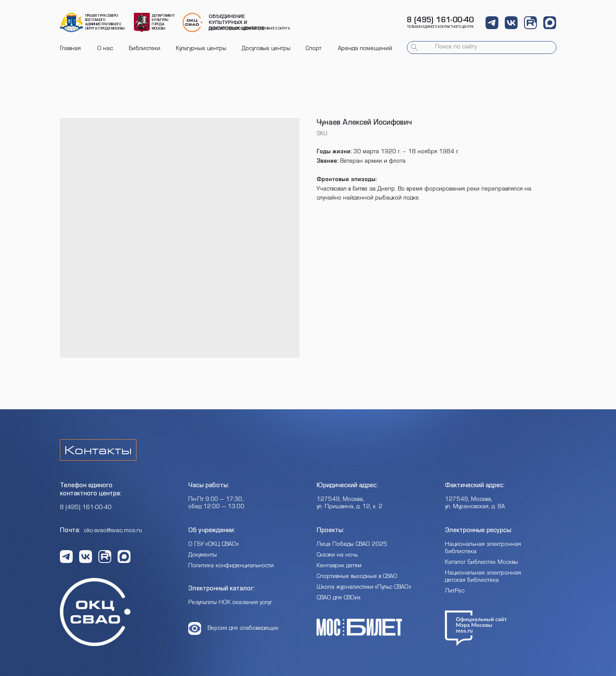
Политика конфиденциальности (231, 566)
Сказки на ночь (337, 556)
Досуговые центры (266, 49)
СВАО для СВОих (339, 599)
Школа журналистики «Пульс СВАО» (364, 588)
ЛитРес (455, 592)
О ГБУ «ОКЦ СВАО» (213, 545)
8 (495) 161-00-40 (440, 21)
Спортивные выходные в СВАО (357, 577)
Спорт (313, 49)
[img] (71, 22)
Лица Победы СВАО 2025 (352, 545)
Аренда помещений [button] (365, 49)
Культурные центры (201, 49)
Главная (70, 49)
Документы (203, 556)
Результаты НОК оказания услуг (230, 603)
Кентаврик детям (339, 566)
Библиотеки (145, 49)
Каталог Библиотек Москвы (481, 563)
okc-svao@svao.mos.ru (113, 531)
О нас (105, 49)
